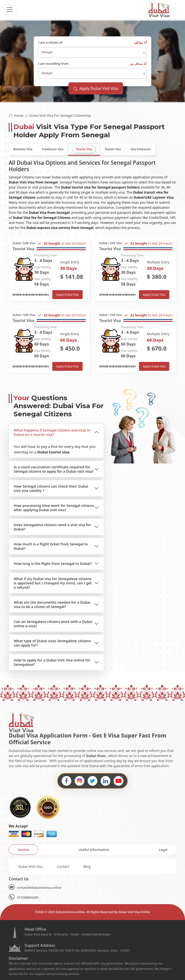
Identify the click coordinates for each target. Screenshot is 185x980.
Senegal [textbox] (47, 52)
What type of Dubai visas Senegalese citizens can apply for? (52, 643)
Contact (63, 866)
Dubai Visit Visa (30, 866)
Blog (87, 866)
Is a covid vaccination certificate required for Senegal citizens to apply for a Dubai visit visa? (54, 469)
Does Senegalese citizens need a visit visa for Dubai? (52, 527)
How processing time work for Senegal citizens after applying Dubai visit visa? (54, 508)
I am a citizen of (92, 43)
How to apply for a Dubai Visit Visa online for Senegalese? (52, 662)
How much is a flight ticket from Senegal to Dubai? (51, 546)
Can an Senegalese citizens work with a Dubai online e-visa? (53, 624)
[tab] (23, 149)
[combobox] (92, 52)
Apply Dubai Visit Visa (96, 88)
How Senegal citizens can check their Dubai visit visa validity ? (51, 488)
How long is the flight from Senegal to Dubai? (53, 563)
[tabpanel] (92, 306)
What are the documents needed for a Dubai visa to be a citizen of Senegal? (52, 604)
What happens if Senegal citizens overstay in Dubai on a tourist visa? (52, 432)
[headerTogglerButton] (10, 10)
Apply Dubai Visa (67, 295)
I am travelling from (92, 64)
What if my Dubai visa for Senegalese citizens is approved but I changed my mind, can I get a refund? (53, 583)
